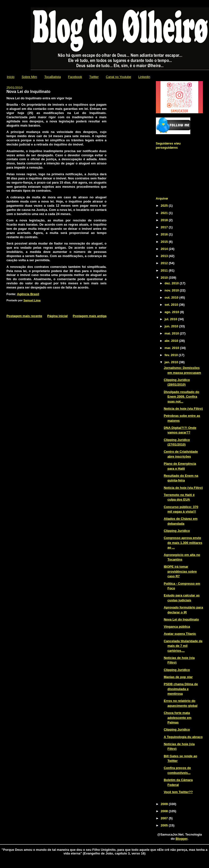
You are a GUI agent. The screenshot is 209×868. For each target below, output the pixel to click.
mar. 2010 (172, 348)
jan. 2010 (172, 362)
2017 (165, 227)
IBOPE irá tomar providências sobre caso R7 (180, 571)
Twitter (94, 77)
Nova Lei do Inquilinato (181, 619)
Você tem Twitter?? (178, 792)
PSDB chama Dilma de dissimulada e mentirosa (181, 689)
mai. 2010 (172, 333)
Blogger (181, 839)
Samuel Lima (32, 300)
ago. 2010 (172, 312)
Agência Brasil (28, 294)
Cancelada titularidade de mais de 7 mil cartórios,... (183, 646)
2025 (165, 206)
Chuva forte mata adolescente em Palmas (178, 718)
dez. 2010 (172, 283)
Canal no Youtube (119, 77)
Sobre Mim (29, 77)
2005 (165, 825)
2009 (165, 804)
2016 (165, 234)
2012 (165, 263)
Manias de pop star (178, 677)
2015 (165, 242)
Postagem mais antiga (90, 316)
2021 (165, 213)
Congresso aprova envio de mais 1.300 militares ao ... (183, 543)
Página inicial (57, 316)
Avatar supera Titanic (180, 634)
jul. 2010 (171, 319)
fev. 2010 (172, 355)
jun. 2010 (172, 326)
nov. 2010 (172, 290)
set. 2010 (172, 305)
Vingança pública (177, 627)
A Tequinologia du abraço (183, 737)
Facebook (75, 77)
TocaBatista (52, 77)
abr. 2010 (172, 341)
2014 (165, 249)
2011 (165, 270)
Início (11, 77)
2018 (165, 220)
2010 (165, 278)
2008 (165, 811)
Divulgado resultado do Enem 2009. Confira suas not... (181, 397)
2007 (165, 818)
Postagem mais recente (24, 316)
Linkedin (144, 77)
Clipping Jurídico (177, 531)
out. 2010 (172, 297)
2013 (165, 256)
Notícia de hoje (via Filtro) (183, 409)
